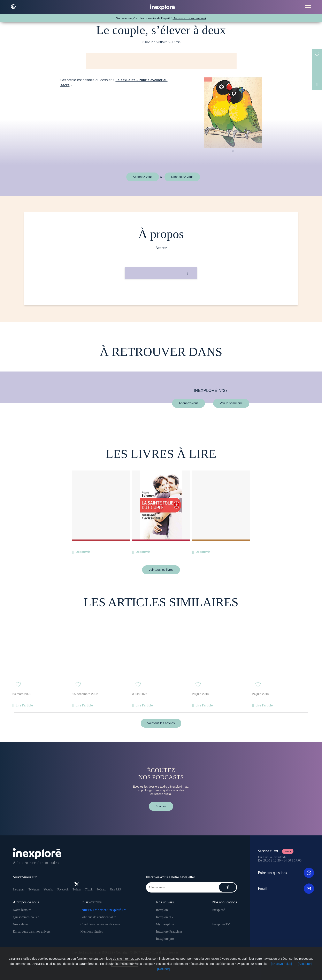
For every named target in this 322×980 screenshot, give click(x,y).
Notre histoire (22, 910)
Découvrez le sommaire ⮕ (189, 18)
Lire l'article (24, 705)
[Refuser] (164, 969)
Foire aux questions (286, 873)
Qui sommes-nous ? (26, 917)
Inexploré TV (165, 917)
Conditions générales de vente (100, 924)
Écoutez (161, 806)
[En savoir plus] (281, 964)
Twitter (77, 887)
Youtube (48, 890)
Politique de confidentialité (98, 917)
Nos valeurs (21, 924)
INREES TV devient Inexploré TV (103, 910)
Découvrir (83, 552)
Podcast (101, 890)
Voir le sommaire (231, 403)
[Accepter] (305, 964)
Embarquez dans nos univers (32, 931)
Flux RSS (115, 890)
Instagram (19, 890)
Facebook (63, 890)
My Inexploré (165, 924)
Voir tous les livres (161, 570)
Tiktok (89, 890)
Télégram (34, 890)
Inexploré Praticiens (169, 931)
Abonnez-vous (143, 177)
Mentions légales (92, 931)
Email (286, 889)
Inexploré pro (165, 939)
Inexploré (162, 910)
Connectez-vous (182, 177)
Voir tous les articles (161, 723)
